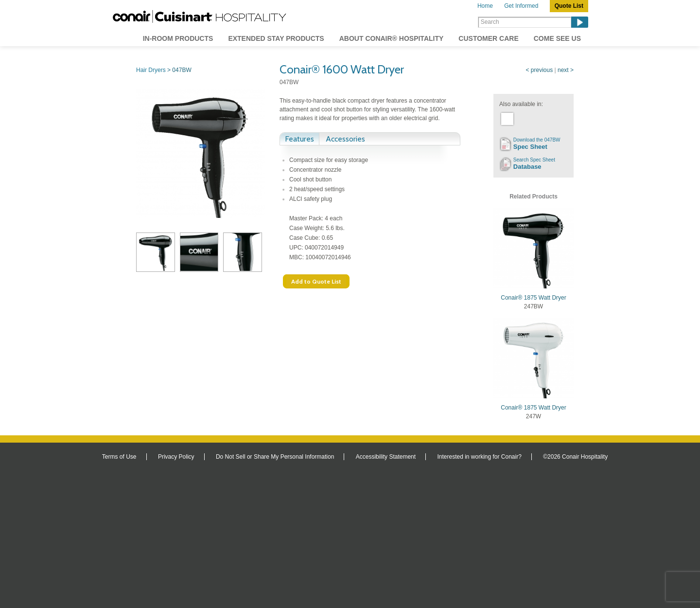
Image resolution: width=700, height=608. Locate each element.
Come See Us (557, 38)
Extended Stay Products (276, 38)
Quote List (569, 6)
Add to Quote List (316, 281)
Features (299, 139)
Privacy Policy (176, 457)
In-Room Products (178, 38)
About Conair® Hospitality (392, 38)
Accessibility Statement (386, 457)
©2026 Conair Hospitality (575, 457)
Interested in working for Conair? (479, 457)
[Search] (525, 22)
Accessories (345, 139)
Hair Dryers (151, 70)
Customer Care (488, 38)
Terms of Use (119, 457)
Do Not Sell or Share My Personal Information (275, 457)
